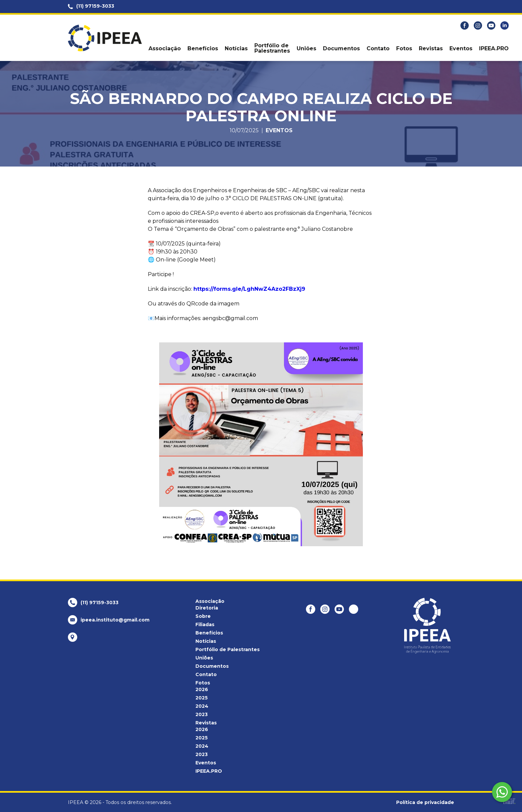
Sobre (203, 616)
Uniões (306, 49)
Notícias (236, 49)
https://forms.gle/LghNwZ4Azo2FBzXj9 (249, 289)
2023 (202, 714)
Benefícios (203, 49)
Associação (165, 49)
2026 (202, 689)
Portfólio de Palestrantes (272, 48)
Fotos (404, 49)
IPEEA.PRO (494, 49)
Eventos (461, 49)
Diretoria (207, 608)
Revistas (431, 49)
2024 (202, 706)
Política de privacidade (425, 802)
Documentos (341, 49)
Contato (378, 49)
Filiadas (205, 624)
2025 (202, 698)
